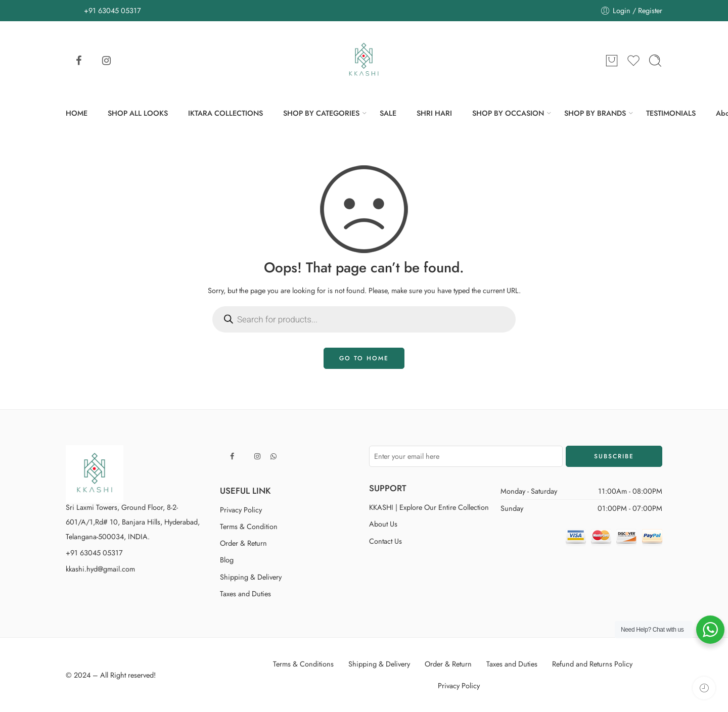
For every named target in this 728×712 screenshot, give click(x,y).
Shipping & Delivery (251, 577)
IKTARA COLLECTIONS (225, 113)
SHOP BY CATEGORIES (321, 113)
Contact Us (385, 541)
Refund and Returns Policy (592, 664)
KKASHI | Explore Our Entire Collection (429, 507)
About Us (383, 524)
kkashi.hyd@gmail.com (100, 569)
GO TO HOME (364, 358)
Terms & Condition (249, 526)
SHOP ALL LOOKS (138, 113)
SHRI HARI (434, 113)
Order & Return (243, 543)
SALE (388, 113)
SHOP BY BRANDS (595, 113)
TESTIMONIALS (671, 113)
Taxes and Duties (245, 594)
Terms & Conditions (303, 664)
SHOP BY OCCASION (508, 113)
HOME (77, 113)
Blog (227, 560)
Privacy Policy (241, 510)
